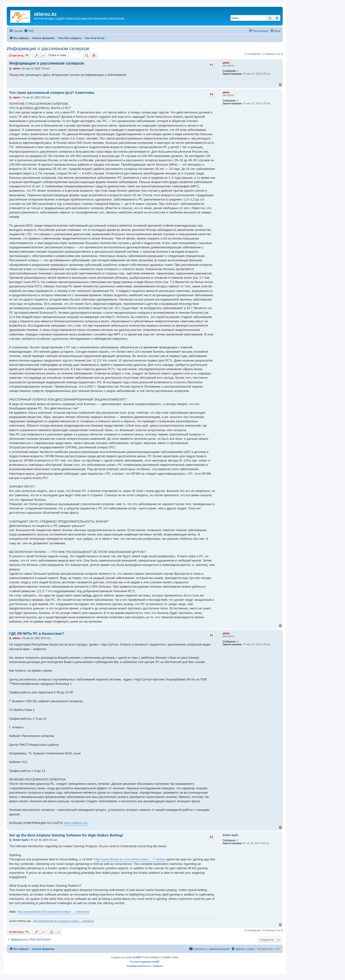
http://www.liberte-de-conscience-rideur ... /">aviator (130, 859)
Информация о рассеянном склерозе (48, 49)
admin (226, 63)
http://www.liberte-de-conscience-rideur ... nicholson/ (53, 912)
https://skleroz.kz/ (75, 823)
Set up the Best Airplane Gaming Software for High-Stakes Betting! (66, 835)
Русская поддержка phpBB (145, 962)
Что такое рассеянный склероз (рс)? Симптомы (52, 92)
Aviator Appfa (230, 835)
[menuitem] (29, 31)
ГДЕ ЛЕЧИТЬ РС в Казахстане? (37, 633)
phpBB (137, 957)
